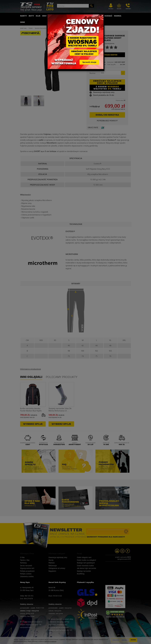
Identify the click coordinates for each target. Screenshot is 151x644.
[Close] (102, 15)
